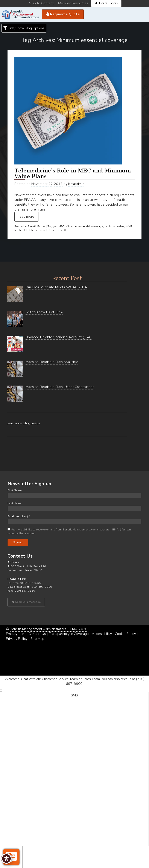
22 (51, 184)
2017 (58, 184)
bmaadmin (76, 184)
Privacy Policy (17, 639)
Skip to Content (41, 3)
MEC (61, 226)
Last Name (14, 503)
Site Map (37, 639)
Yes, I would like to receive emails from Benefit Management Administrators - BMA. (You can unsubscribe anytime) (69, 532)
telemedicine (37, 230)
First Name (14, 491)
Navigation (143, 14)
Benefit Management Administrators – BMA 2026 (49, 629)
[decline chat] (1, 691)
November (40, 184)
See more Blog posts (23, 423)
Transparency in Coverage (69, 634)
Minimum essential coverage (84, 226)
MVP (129, 226)
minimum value (114, 226)
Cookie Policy (125, 634)
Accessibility (102, 634)
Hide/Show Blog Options (24, 28)
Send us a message (26, 602)
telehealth (21, 230)
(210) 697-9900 (41, 587)
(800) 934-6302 (31, 583)
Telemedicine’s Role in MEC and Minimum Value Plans (73, 173)
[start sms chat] (74, 769)
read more (26, 217)
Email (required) (19, 517)
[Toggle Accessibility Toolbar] (6, 859)
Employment (16, 634)
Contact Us (37, 634)
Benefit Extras (36, 226)
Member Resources (73, 3)
